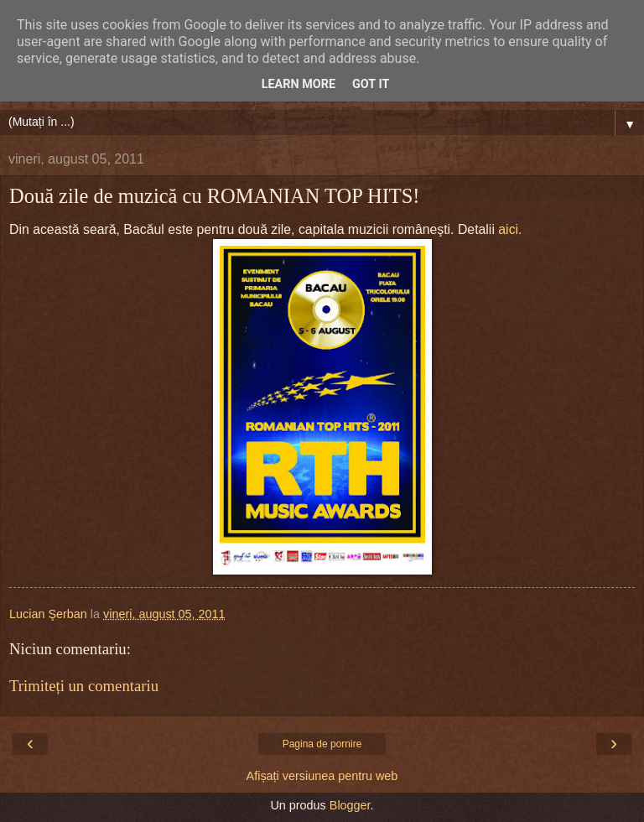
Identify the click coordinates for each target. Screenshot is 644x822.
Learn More (299, 84)
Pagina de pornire (322, 744)
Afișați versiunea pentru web (322, 776)
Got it (371, 84)
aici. (510, 229)
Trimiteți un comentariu (84, 686)
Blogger (350, 805)
